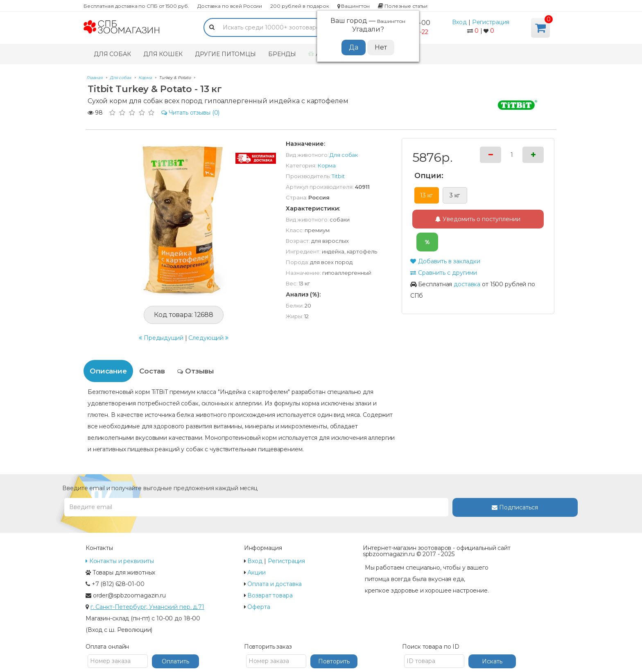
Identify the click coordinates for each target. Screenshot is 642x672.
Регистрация (491, 22)
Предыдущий (161, 338)
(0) (191, 113)
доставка (467, 284)
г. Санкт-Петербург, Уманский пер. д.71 (147, 607)
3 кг (455, 195)
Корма (327, 165)
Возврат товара (270, 595)
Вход (460, 22)
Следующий (208, 338)
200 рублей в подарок (300, 6)
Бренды (282, 54)
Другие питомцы (225, 54)
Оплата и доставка (275, 584)
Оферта (259, 607)
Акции (256, 572)
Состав (152, 371)
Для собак (112, 54)
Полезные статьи (403, 6)
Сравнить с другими (444, 273)
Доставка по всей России (230, 6)
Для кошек (163, 54)
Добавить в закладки (445, 261)
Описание (108, 371)
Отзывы (196, 371)
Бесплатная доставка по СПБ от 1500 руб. (136, 6)
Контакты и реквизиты (120, 561)
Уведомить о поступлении (478, 219)
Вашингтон (354, 6)
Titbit (338, 176)
